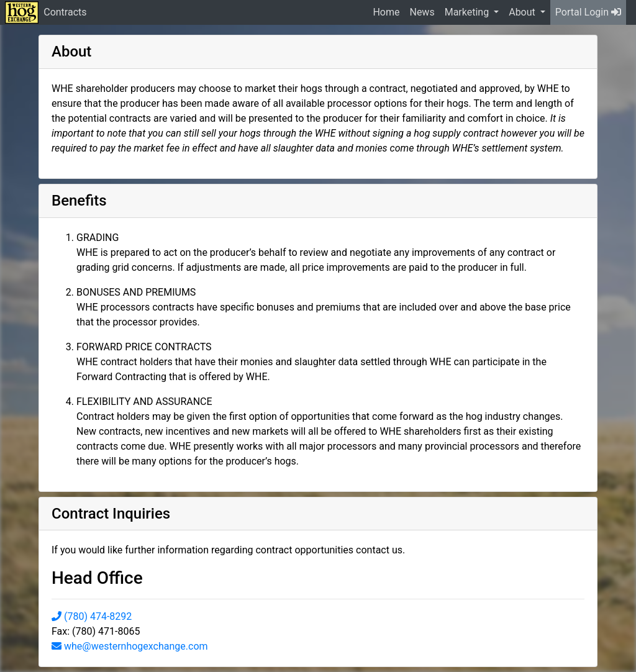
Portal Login (588, 12)
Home (386, 12)
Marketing (468, 12)
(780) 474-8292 (92, 616)
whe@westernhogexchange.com (130, 646)
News (422, 12)
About (523, 12)
